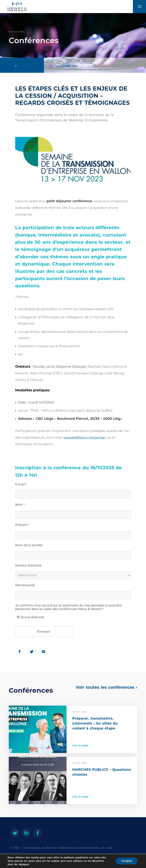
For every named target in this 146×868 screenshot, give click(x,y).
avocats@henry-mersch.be (84, 438)
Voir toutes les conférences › (107, 687)
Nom (20, 505)
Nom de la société (29, 545)
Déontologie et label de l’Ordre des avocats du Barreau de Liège (68, 848)
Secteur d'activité (28, 565)
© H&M (15, 848)
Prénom (22, 525)
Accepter (127, 861)
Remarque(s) (25, 585)
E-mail (21, 484)
